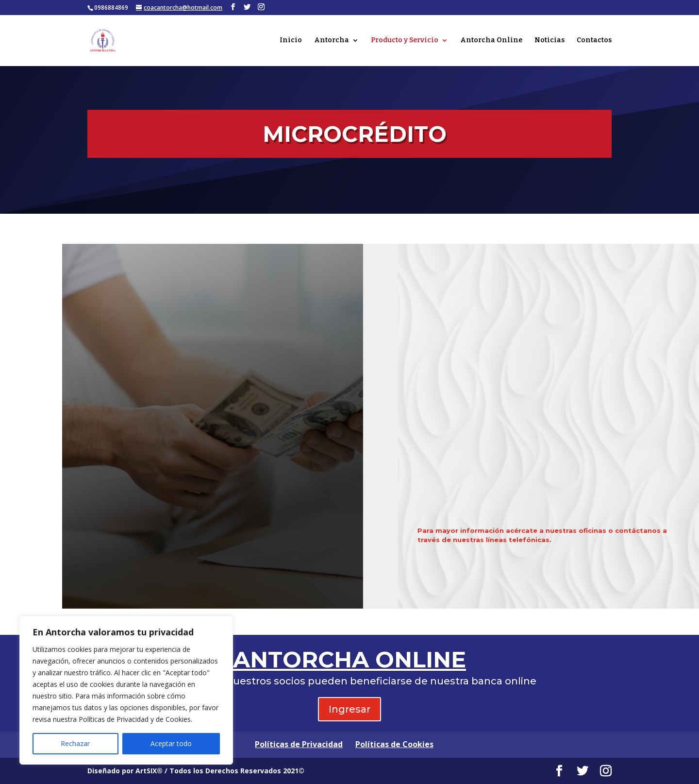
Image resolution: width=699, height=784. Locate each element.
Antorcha (332, 41)
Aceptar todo (171, 743)
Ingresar (349, 709)
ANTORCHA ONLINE (349, 659)
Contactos (594, 41)
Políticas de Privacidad (299, 744)
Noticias (549, 41)
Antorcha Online (491, 41)
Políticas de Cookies (394, 744)
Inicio (291, 41)
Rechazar (75, 743)
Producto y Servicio (405, 41)
